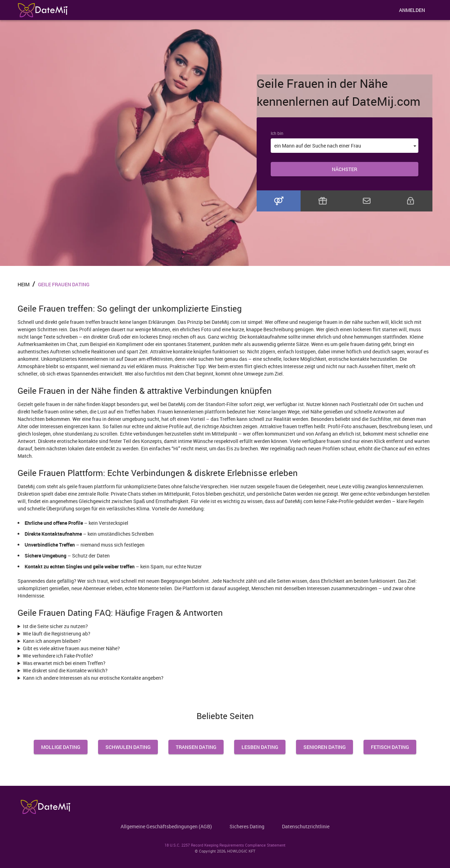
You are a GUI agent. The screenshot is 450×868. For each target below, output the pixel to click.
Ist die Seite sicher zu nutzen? (55, 626)
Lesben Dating (260, 747)
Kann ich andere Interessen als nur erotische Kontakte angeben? (93, 678)
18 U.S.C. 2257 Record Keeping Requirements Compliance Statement (225, 845)
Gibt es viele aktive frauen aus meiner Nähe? (71, 648)
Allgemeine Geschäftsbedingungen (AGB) (166, 826)
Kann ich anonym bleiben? (52, 641)
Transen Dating (196, 747)
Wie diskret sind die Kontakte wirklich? (65, 670)
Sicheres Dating (247, 826)
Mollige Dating (61, 747)
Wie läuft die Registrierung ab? (57, 634)
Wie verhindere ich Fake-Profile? (58, 656)
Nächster (345, 169)
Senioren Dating (324, 747)
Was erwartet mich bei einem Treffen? (64, 663)
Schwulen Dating (128, 747)
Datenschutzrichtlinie (306, 826)
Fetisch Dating (390, 747)
